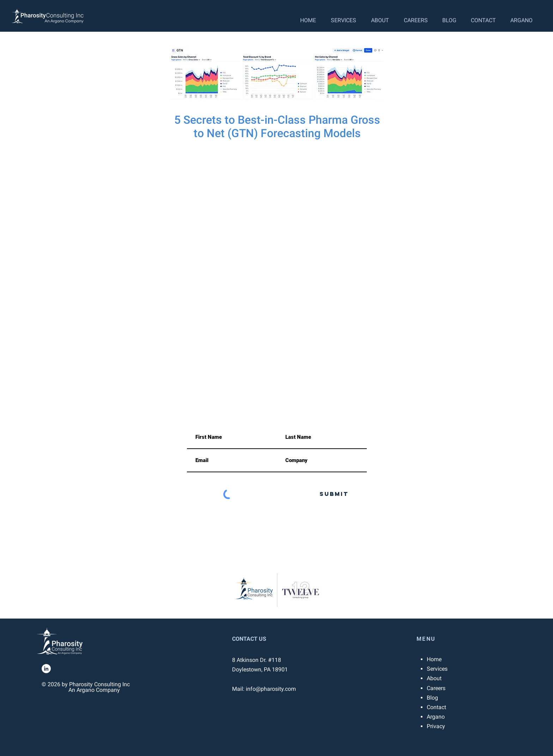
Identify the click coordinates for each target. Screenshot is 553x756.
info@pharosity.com (199, 386)
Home (434, 659)
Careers (436, 688)
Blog (432, 698)
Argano (436, 717)
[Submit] (334, 494)
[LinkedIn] (46, 669)
